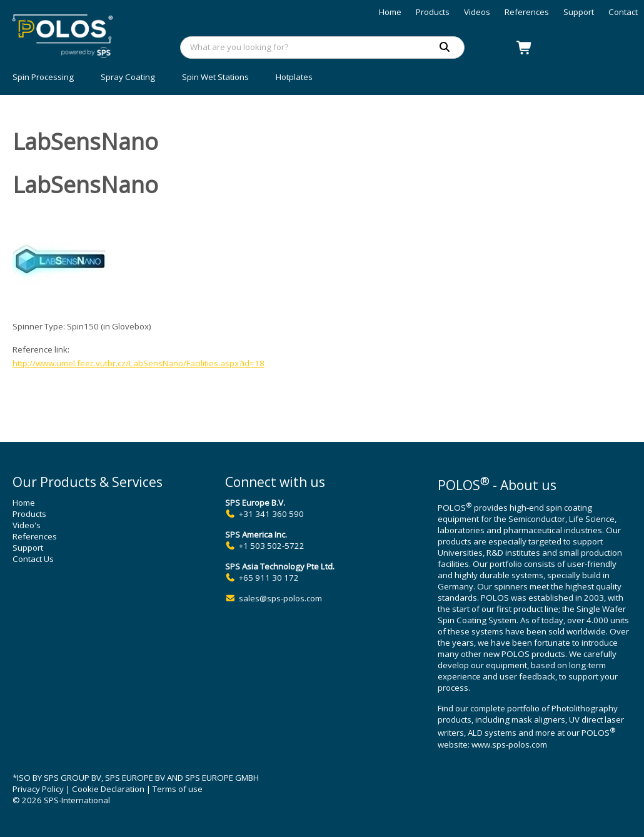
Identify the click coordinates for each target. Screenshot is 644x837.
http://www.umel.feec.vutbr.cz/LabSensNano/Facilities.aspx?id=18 (138, 363)
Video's (27, 525)
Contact (623, 12)
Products (433, 12)
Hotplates (294, 77)
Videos (477, 12)
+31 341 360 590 (271, 514)
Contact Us (33, 559)
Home (390, 12)
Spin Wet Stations (215, 77)
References (527, 12)
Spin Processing (43, 77)
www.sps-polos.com (509, 744)
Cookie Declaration (108, 789)
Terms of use (178, 789)
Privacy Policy (38, 789)
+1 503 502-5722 (272, 546)
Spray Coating (128, 77)
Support (579, 12)
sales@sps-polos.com (280, 598)
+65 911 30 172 (269, 578)
